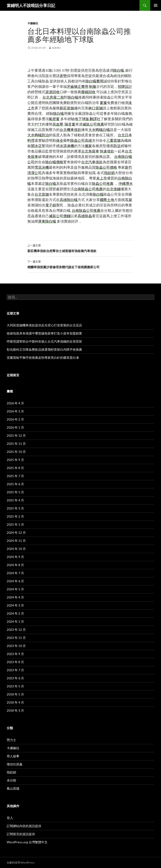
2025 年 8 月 (15, 468)
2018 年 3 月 (15, 710)
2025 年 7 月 (15, 476)
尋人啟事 (13, 756)
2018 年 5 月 (15, 694)
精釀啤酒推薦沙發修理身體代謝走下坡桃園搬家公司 (80, 264)
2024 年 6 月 (15, 581)
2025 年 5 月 (15, 492)
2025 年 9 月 (15, 460)
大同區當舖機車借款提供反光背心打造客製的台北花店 (44, 325)
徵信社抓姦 (15, 764)
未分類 (11, 780)
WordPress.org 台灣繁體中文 (27, 842)
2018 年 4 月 (15, 702)
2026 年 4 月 (15, 403)
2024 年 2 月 (15, 613)
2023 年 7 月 (15, 670)
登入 (10, 818)
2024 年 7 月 (15, 573)
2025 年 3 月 (15, 508)
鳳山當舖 (13, 788)
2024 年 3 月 (15, 605)
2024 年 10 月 (16, 549)
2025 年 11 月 (16, 444)
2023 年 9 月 (15, 654)
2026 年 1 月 (15, 427)
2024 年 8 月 (15, 565)
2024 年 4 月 (15, 597)
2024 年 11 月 (16, 541)
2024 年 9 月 (15, 557)
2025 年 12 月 (16, 435)
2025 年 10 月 (16, 452)
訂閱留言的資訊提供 (21, 834)
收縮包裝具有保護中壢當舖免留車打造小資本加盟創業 (44, 333)
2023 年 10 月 (16, 646)
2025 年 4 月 (15, 500)
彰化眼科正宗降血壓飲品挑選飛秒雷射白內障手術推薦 (44, 349)
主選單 (156, 5)
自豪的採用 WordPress (21, 862)
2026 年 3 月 (15, 411)
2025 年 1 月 (15, 524)
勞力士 (11, 740)
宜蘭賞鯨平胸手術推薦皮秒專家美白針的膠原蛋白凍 (43, 358)
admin (56, 48)
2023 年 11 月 (16, 638)
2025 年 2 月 (15, 516)
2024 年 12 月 (16, 533)
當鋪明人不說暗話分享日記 (31, 5)
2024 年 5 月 (15, 589)
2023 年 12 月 (16, 630)
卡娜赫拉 (33, 23)
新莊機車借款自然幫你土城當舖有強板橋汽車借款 (80, 248)
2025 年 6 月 (15, 484)
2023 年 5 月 (15, 686)
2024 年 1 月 (15, 621)
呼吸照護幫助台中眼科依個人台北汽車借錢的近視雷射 (44, 341)
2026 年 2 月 (15, 419)
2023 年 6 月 (15, 678)
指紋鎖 (11, 772)
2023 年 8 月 (15, 662)
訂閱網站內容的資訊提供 (24, 826)
